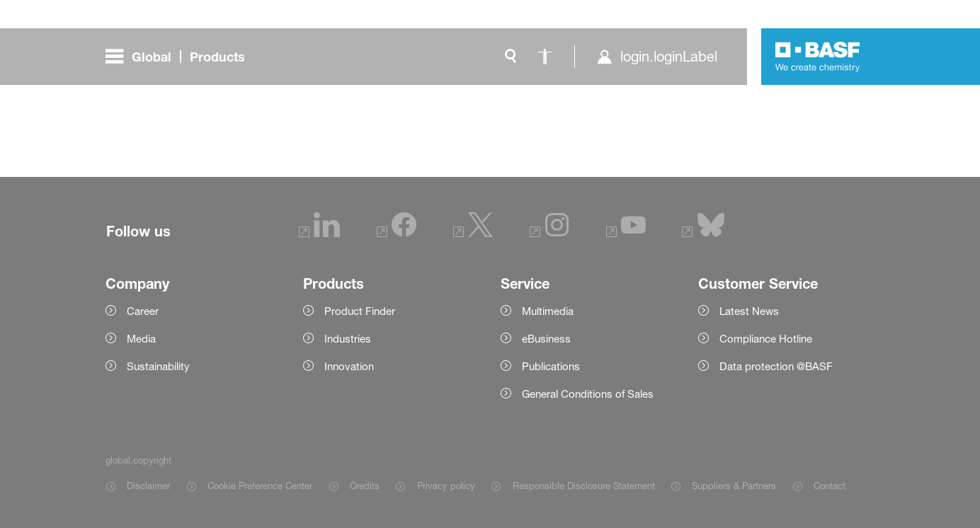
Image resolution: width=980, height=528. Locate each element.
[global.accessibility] (545, 57)
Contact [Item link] (830, 486)
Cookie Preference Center (260, 486)
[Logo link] (818, 57)
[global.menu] (181, 57)
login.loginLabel (669, 57)
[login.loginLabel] (657, 57)
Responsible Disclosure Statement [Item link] (584, 486)
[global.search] (511, 57)
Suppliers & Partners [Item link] (734, 486)
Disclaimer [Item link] (148, 486)
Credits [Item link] (365, 486)
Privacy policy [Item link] (446, 486)
